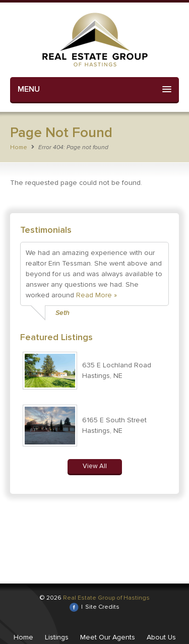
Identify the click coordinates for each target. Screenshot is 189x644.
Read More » (97, 295)
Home (19, 147)
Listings (57, 637)
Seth (62, 313)
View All (95, 466)
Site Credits (102, 607)
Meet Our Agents (108, 637)
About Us (161, 637)
